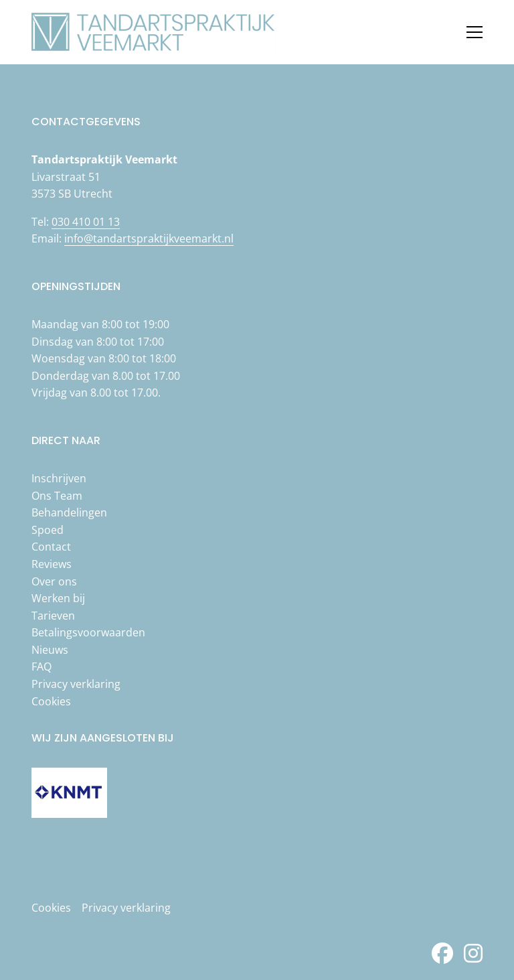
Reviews (52, 564)
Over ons (54, 581)
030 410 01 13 (86, 222)
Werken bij (58, 598)
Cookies (51, 701)
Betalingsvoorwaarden (88, 632)
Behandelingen (69, 512)
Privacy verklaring (76, 684)
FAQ (41, 667)
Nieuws (50, 650)
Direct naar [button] (66, 440)
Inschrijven (59, 478)
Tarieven (53, 616)
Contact (51, 547)
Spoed (48, 530)
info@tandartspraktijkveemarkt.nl (149, 238)
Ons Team (57, 496)
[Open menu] (469, 32)
